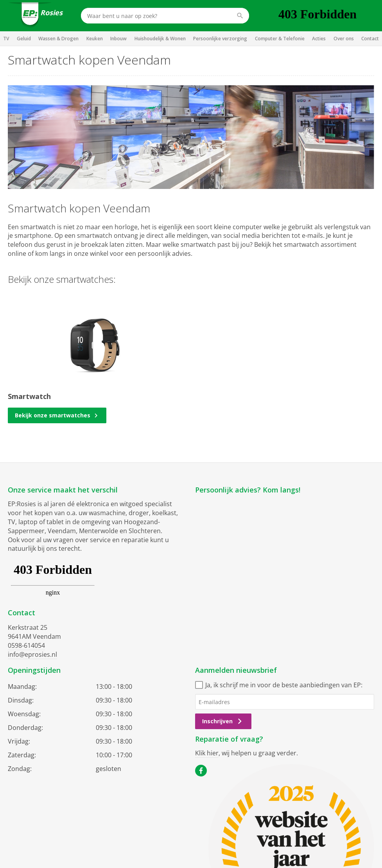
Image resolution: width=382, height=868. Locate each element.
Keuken (95, 39)
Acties (319, 39)
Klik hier (207, 753)
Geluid (24, 39)
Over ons (344, 39)
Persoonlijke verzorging (220, 39)
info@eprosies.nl (32, 654)
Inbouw (118, 39)
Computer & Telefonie (280, 39)
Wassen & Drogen (58, 39)
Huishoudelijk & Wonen (160, 39)
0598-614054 (26, 645)
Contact (370, 39)
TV (6, 39)
